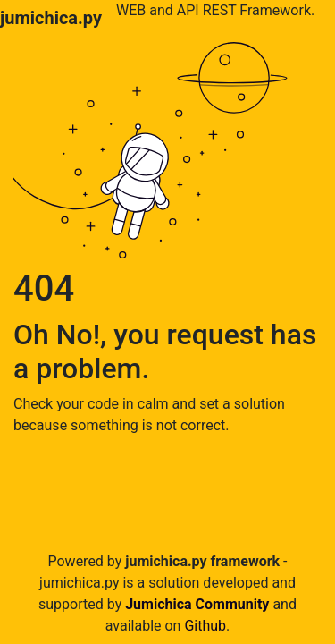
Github (205, 626)
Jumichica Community (197, 604)
